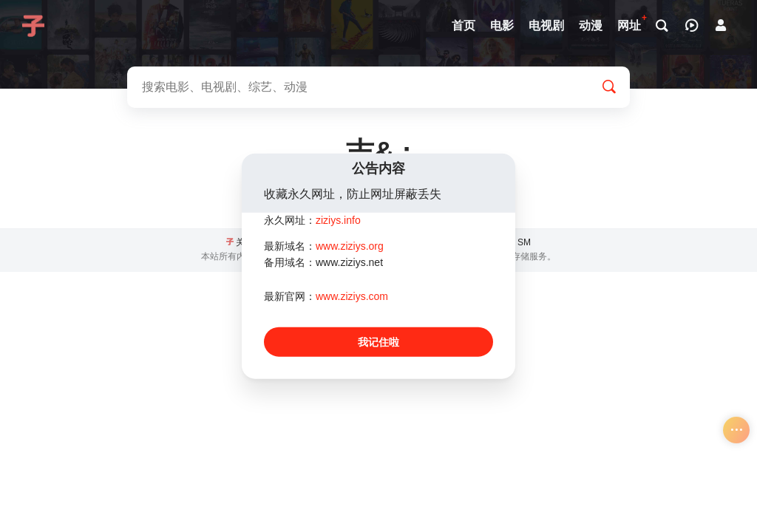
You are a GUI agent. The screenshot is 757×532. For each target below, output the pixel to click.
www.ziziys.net (349, 262)
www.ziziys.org (350, 245)
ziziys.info (338, 220)
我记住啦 (378, 341)
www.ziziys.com (352, 296)
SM (524, 242)
